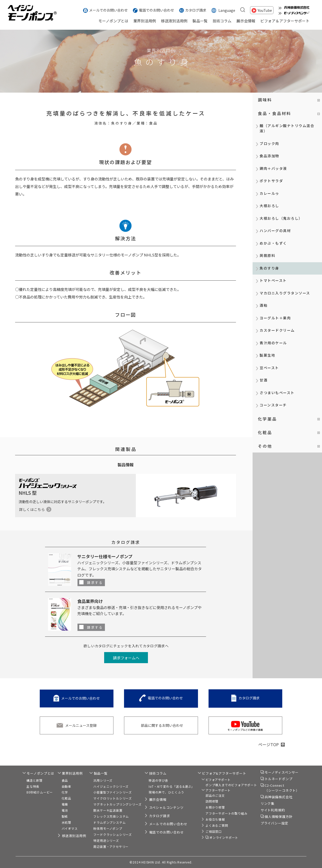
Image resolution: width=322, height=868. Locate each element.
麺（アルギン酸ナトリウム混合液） (287, 128)
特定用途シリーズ (106, 840)
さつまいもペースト (277, 393)
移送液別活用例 (174, 21)
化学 (65, 792)
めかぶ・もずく (273, 243)
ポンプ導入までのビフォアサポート (231, 785)
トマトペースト (273, 280)
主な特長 (33, 786)
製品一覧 (200, 21)
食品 (65, 780)
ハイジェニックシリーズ (111, 786)
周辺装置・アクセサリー (111, 846)
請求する (95, 582)
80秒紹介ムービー (40, 792)
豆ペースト (269, 368)
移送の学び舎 (158, 780)
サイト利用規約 (273, 810)
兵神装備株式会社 (278, 797)
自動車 (66, 786)
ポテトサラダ (271, 181)
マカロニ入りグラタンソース (285, 293)
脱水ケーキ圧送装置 (108, 810)
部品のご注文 (215, 795)
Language (227, 10)
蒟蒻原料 (267, 255)
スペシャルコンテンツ (166, 807)
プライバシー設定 (274, 823)
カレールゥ (269, 193)
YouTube (265, 10)
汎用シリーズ (103, 780)
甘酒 (264, 380)
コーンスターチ (273, 405)
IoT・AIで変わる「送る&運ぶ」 (172, 786)
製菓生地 (267, 355)
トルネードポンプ (278, 779)
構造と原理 (34, 780)
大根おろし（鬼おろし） (281, 218)
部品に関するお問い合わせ (162, 725)
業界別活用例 (145, 21)
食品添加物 (269, 156)
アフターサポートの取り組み (226, 813)
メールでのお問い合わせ (108, 10)
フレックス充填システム (111, 816)
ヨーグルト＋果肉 (275, 318)
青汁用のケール (273, 343)
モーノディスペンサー (282, 772)
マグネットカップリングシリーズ (117, 804)
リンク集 (268, 803)
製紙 (65, 816)
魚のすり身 (269, 268)
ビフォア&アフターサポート (224, 773)
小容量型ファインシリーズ (113, 792)
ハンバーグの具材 (275, 231)
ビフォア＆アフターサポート (285, 21)
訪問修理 (212, 801)
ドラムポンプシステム (109, 822)
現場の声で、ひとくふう (166, 792)
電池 (65, 810)
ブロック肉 (269, 143)
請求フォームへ (126, 658)
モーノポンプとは (113, 21)
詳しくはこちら (32, 509)
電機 (65, 804)
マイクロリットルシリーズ (113, 798)
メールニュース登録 (81, 725)
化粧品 (66, 798)
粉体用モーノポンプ (108, 828)
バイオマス (70, 828)
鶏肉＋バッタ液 (273, 168)
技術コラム (222, 21)
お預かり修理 (215, 807)
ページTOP (269, 744)
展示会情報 (246, 21)
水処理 (66, 822)
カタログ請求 (196, 10)
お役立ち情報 (215, 819)
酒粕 (264, 305)
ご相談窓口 (214, 831)
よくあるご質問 (217, 825)
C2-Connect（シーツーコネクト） (282, 788)
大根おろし (269, 206)
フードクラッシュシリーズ (113, 834)
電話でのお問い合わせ (156, 10)
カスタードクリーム (277, 330)
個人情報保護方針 (278, 817)
